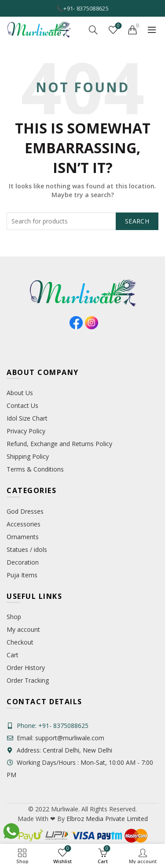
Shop (14, 617)
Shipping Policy (28, 456)
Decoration (23, 562)
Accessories (24, 524)
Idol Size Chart (27, 418)
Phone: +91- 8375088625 (53, 726)
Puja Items (22, 575)
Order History (26, 668)
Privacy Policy (26, 431)
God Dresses (25, 511)
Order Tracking (28, 680)
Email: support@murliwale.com (55, 738)
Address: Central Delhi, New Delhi (59, 750)
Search (137, 221)
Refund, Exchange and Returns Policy (59, 444)
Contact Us (22, 405)
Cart (13, 655)
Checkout (20, 642)
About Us (20, 393)
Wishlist (118, 26)
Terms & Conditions (35, 469)
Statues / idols (27, 549)
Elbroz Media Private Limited (106, 819)
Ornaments (23, 537)
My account (23, 629)
